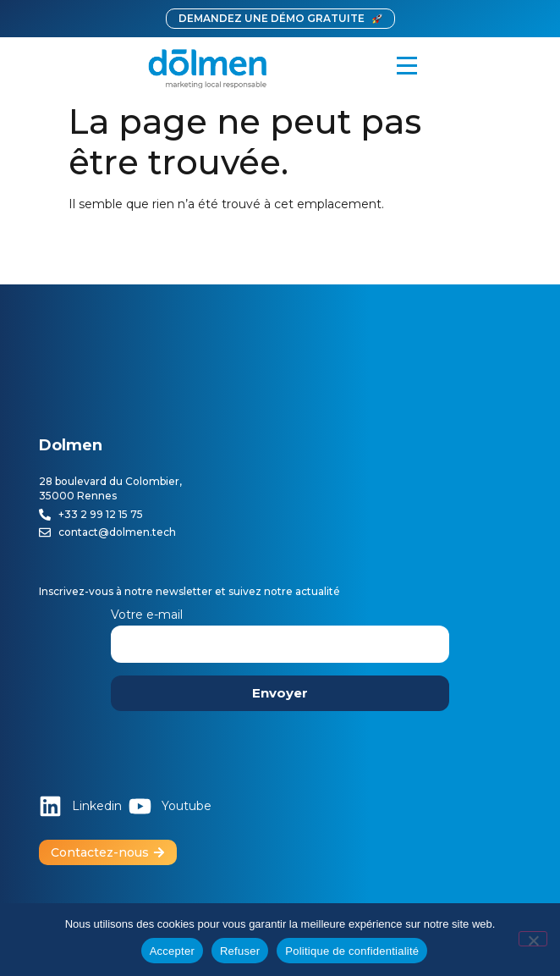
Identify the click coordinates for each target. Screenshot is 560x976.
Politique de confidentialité (352, 951)
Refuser (240, 951)
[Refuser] (533, 939)
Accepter (172, 951)
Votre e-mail (280, 629)
